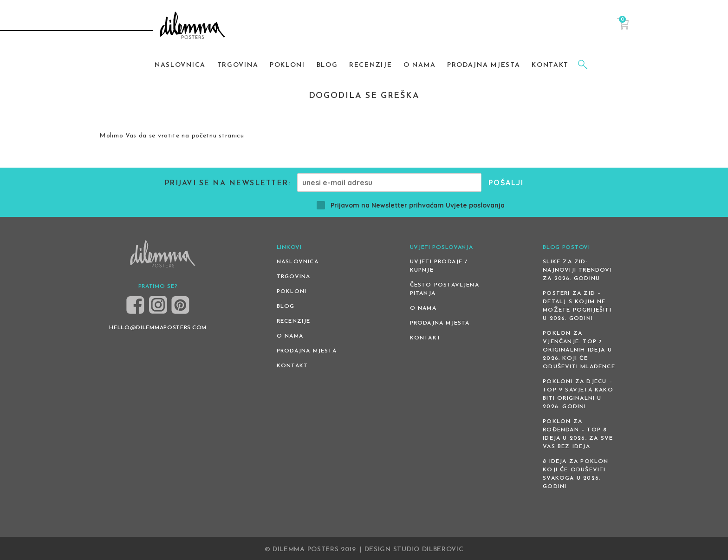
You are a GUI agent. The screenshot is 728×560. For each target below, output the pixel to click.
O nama (290, 336)
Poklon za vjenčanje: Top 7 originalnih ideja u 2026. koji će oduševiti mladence (579, 350)
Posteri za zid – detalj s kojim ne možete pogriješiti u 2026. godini (577, 306)
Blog (286, 306)
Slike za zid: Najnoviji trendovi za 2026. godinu (577, 270)
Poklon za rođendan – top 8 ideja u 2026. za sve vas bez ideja (578, 434)
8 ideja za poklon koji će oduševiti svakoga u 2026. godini (575, 474)
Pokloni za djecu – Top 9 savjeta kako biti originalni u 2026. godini (578, 394)
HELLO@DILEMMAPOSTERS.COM (158, 328)
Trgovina (294, 277)
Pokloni (292, 292)
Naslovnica (298, 262)
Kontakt (292, 366)
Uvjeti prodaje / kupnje (439, 266)
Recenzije (294, 321)
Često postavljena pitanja (445, 289)
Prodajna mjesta (307, 351)
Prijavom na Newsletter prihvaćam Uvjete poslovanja (411, 205)
